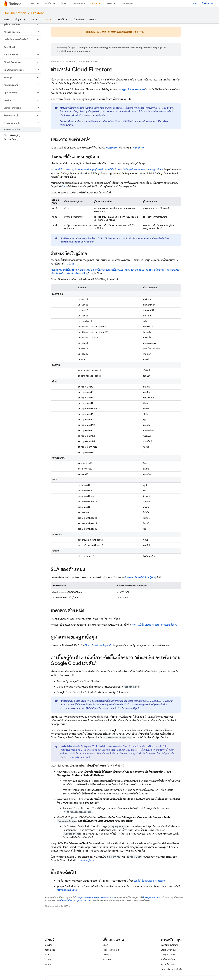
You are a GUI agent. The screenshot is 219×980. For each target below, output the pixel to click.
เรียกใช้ (48, 4)
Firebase (55, 61)
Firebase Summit (111, 950)
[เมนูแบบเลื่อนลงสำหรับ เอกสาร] (101, 4)
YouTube (107, 960)
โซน (64, 187)
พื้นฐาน (19, 20)
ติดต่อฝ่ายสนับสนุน (169, 945)
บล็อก (195, 4)
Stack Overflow (168, 950)
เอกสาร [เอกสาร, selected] (94, 4)
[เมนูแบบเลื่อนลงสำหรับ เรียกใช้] (55, 4)
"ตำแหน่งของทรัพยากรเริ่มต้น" (154, 108)
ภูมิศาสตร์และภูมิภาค (67, 890)
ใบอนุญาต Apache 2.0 (153, 897)
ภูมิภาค (70, 264)
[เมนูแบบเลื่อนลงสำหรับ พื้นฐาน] (25, 20)
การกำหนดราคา (79, 4)
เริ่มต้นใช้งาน (149, 881)
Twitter (106, 955)
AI (33, 20)
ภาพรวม (7, 20)
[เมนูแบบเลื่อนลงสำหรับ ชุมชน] (115, 4)
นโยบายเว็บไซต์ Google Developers (76, 901)
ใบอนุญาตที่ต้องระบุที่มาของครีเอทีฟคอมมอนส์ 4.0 (95, 897)
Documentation (15, 13)
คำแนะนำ (48, 945)
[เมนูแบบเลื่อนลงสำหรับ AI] (37, 20)
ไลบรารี (48, 960)
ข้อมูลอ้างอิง (79, 20)
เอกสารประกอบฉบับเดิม (172, 969)
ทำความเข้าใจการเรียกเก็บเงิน (154, 625)
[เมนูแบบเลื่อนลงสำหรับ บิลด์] (39, 4)
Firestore (37, 13)
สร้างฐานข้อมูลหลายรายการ (132, 89)
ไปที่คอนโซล (207, 4)
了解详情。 (140, 32)
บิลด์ (33, 4)
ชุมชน (109, 4)
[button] (18, 24)
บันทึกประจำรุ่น (168, 960)
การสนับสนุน (127, 4)
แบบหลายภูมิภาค (87, 242)
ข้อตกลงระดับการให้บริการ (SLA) (140, 578)
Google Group (168, 955)
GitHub (48, 964)
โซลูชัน (64, 4)
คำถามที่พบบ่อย (168, 964)
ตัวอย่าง (93, 20)
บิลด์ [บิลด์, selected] (46, 20)
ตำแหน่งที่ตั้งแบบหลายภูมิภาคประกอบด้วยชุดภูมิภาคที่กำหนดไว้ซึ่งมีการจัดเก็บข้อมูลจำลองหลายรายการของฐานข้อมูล (107, 170)
